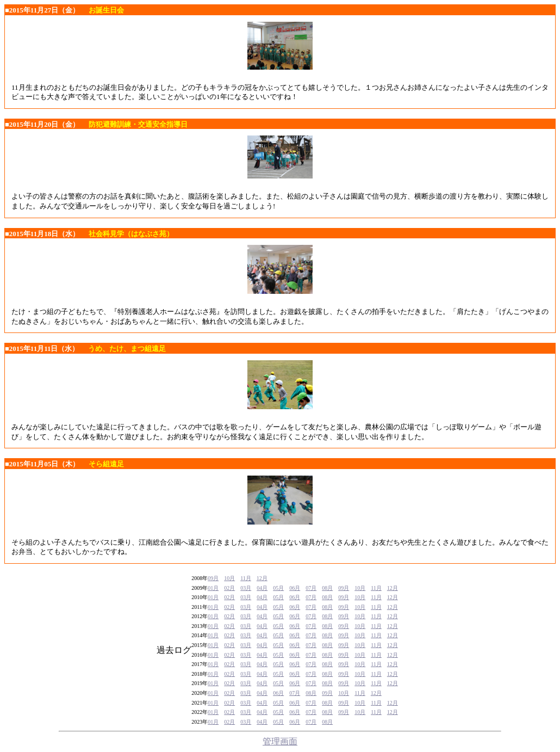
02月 (229, 588)
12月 (262, 578)
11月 (246, 578)
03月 (246, 588)
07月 (311, 588)
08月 (327, 588)
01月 (213, 588)
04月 (262, 588)
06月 (295, 588)
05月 (278, 588)
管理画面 (280, 741)
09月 (213, 578)
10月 (229, 578)
